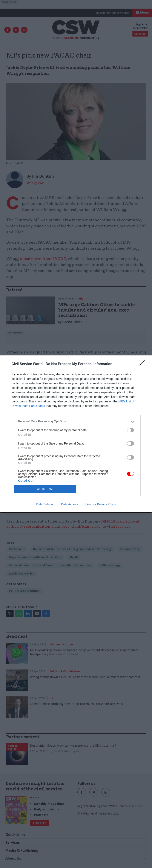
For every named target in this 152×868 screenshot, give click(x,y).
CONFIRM (45, 489)
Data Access (69, 504)
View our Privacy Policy (100, 504)
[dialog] (76, 434)
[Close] (144, 364)
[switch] (131, 430)
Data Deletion (45, 504)
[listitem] (76, 421)
